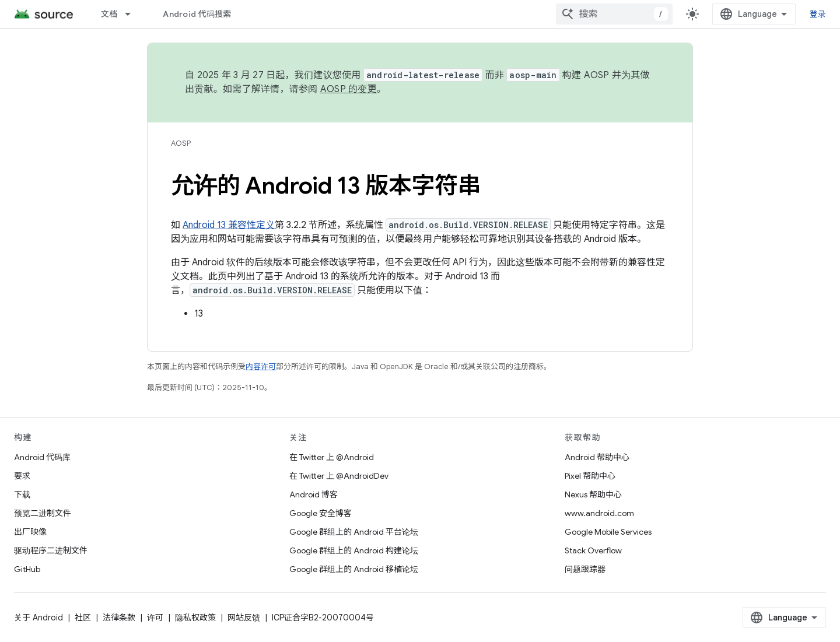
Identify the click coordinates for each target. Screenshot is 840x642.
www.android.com (599, 513)
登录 (818, 14)
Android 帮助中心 (597, 457)
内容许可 (261, 366)
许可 (155, 618)
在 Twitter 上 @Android (332, 457)
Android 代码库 (42, 457)
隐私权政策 (195, 618)
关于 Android (38, 618)
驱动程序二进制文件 (51, 550)
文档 (109, 14)
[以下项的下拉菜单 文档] (133, 14)
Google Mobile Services (608, 532)
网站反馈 (244, 618)
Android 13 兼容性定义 (229, 225)
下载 (22, 494)
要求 (22, 476)
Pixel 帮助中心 (590, 476)
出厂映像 (30, 532)
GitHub (27, 569)
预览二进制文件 (43, 513)
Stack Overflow (593, 550)
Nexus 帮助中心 (593, 494)
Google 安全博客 (321, 513)
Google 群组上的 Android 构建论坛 (354, 550)
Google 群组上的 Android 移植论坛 (354, 569)
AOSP (181, 143)
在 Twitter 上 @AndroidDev (339, 476)
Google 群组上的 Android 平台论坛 (354, 532)
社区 (83, 618)
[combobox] (614, 14)
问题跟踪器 (585, 569)
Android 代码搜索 (197, 14)
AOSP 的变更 (349, 89)
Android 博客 (314, 494)
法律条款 (119, 618)
